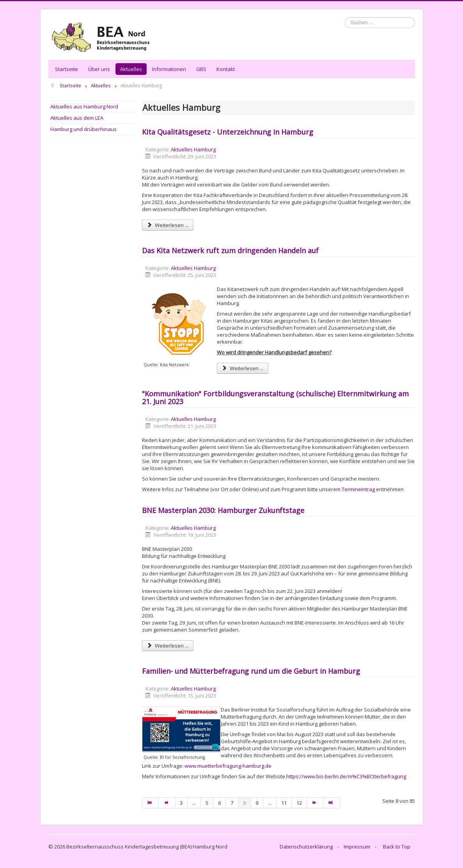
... (194, 803)
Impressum (357, 847)
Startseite (67, 69)
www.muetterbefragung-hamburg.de (228, 766)
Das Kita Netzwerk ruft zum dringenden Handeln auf (230, 250)
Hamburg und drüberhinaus (83, 129)
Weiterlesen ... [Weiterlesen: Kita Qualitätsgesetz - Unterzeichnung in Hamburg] (168, 225)
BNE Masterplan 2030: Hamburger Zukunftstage (223, 510)
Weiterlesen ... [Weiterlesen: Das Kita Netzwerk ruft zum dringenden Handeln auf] (243, 368)
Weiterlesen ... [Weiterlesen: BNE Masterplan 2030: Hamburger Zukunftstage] (168, 646)
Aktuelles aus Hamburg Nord (84, 107)
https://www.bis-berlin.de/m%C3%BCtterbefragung (346, 776)
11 (284, 803)
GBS (201, 69)
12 (299, 803)
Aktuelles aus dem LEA (77, 118)
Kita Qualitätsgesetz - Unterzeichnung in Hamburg (228, 132)
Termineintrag (359, 489)
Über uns (99, 69)
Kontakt (226, 69)
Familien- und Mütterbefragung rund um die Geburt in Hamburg (251, 671)
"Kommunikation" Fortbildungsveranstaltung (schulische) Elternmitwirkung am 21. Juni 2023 (275, 398)
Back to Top (397, 847)
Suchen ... (345, 17)
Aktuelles (131, 69)
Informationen (169, 69)
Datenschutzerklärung (306, 847)
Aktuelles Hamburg (193, 149)
